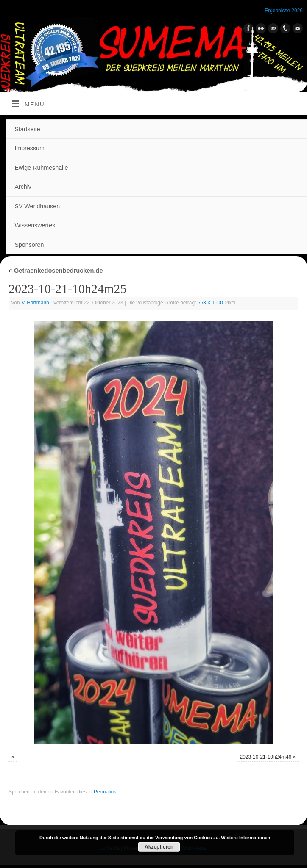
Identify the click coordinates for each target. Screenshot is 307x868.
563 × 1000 (210, 303)
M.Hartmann (35, 303)
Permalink (105, 792)
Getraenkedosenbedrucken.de (56, 271)
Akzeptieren (159, 847)
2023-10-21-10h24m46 (265, 757)
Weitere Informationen (246, 838)
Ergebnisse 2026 (284, 11)
